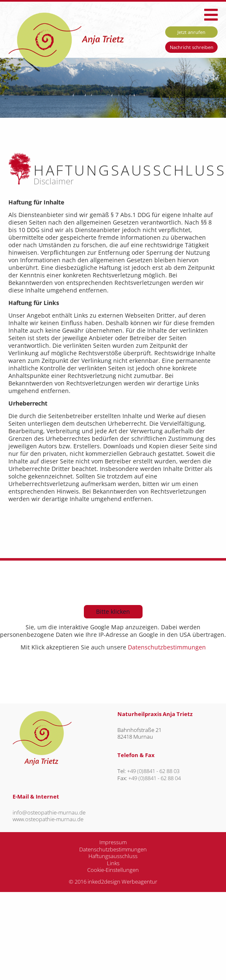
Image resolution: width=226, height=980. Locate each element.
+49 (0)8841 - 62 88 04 (155, 778)
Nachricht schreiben (192, 47)
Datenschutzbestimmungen (166, 647)
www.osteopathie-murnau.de (48, 819)
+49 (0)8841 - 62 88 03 (153, 771)
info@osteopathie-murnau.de (49, 813)
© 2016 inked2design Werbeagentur (113, 882)
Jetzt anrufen (191, 32)
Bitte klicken (113, 612)
